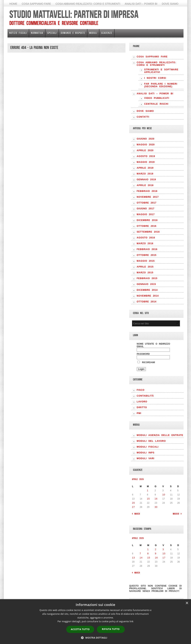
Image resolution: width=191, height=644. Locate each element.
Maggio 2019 (146, 162)
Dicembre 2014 (147, 290)
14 (141, 558)
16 (156, 499)
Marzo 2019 (145, 174)
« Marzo (136, 514)
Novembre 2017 (148, 197)
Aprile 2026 (138, 479)
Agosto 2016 (146, 238)
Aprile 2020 (145, 150)
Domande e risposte (73, 33)
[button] (95, 638)
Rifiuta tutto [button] (111, 629)
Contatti (143, 117)
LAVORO (142, 402)
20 (133, 503)
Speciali (52, 33)
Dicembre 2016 (147, 220)
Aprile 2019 (145, 168)
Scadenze (107, 33)
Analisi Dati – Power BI (141, 4)
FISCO (141, 390)
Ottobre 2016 (147, 226)
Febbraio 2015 (147, 278)
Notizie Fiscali (18, 33)
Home (13, 4)
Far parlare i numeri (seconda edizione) (161, 85)
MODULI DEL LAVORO (151, 441)
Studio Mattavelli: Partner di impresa (74, 14)
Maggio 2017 (146, 214)
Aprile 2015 (145, 267)
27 (133, 507)
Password (143, 354)
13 (133, 558)
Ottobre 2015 (147, 255)
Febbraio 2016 (147, 249)
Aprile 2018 (145, 185)
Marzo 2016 (145, 243)
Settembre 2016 (148, 232)
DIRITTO (142, 407)
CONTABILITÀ (145, 396)
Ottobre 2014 (147, 302)
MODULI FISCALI (148, 447)
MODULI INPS (146, 453)
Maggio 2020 (146, 145)
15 (148, 499)
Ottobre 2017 (147, 203)
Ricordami (146, 362)
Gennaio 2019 (146, 180)
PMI (139, 413)
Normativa (37, 33)
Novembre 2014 (148, 296)
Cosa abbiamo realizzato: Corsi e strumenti (88, 4)
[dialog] (95, 622)
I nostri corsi (155, 78)
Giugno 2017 (146, 209)
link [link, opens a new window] (132, 621)
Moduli (93, 33)
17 (164, 558)
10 (164, 495)
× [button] (187, 603)
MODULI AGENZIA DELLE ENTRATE (160, 435)
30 (156, 507)
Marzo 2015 (145, 273)
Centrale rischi (156, 104)
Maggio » (177, 514)
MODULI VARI (145, 458)
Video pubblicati (157, 98)
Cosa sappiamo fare (36, 4)
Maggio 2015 (146, 261)
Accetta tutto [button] (80, 629)
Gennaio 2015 (146, 284)
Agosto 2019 (146, 156)
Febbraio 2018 (147, 191)
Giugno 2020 (146, 139)
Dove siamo (170, 4)
